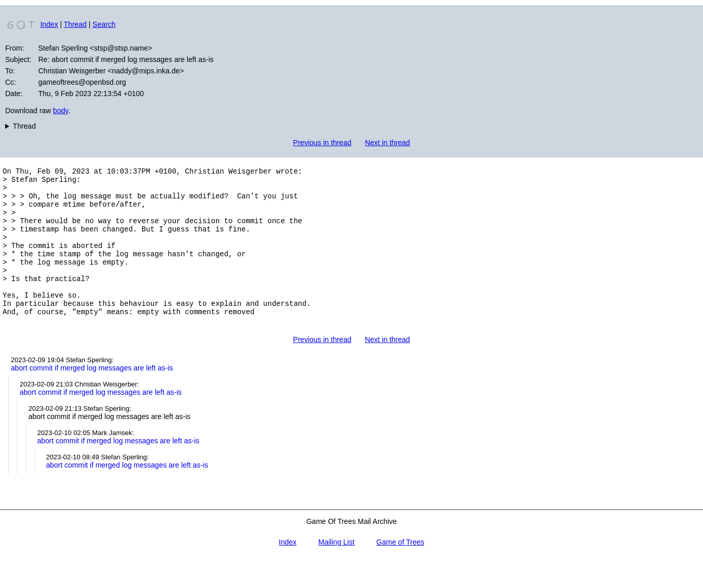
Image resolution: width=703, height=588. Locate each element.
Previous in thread (322, 143)
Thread (75, 24)
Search (104, 24)
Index (49, 24)
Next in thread (387, 143)
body (61, 111)
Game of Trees (400, 571)
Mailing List (337, 571)
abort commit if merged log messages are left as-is (92, 397)
